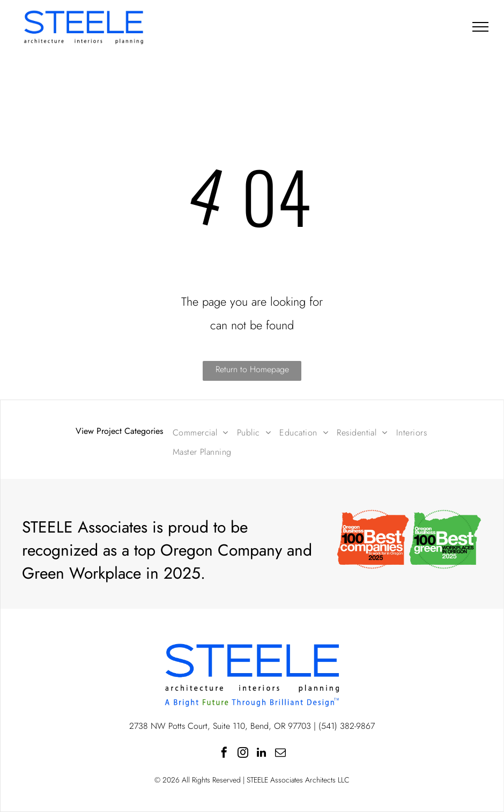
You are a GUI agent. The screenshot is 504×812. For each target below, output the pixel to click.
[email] (280, 754)
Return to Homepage (252, 369)
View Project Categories (119, 431)
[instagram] (243, 754)
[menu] (480, 27)
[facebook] (224, 754)
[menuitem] (201, 433)
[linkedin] (262, 754)
